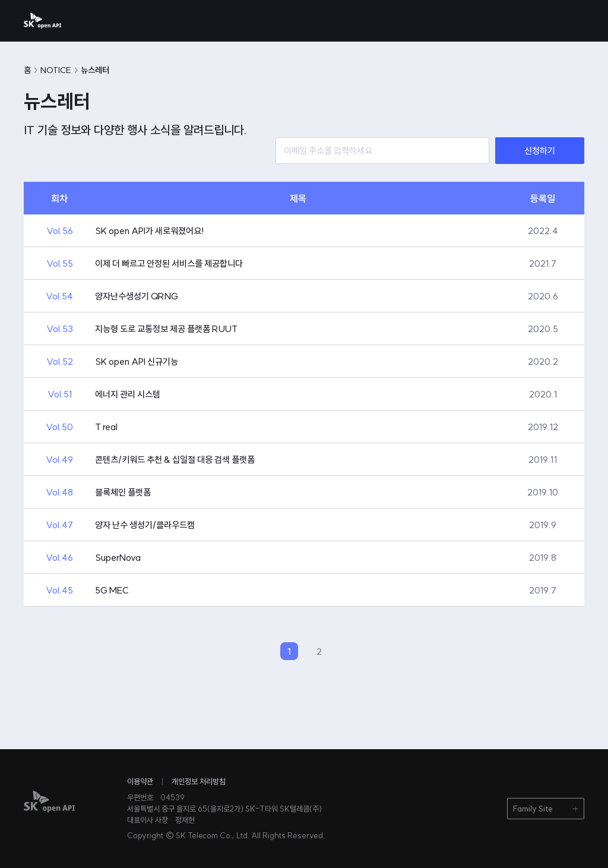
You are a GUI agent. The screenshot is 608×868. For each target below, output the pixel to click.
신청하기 (540, 151)
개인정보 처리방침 (199, 781)
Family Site (533, 809)
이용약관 (140, 781)
